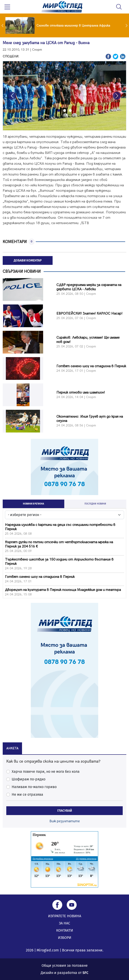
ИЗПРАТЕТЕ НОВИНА (65, 916)
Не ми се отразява (27, 794)
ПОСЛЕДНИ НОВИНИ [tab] (95, 504)
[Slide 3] (70, 110)
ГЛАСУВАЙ (65, 811)
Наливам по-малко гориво (34, 787)
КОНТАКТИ (65, 930)
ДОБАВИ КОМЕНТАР (28, 260)
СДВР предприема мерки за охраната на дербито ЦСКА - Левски (89, 287)
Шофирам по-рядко (29, 779)
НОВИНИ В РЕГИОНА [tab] (33, 504)
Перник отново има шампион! (81, 393)
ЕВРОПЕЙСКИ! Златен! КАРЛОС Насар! (89, 314)
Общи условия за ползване (65, 965)
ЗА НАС (64, 923)
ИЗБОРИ (65, 938)
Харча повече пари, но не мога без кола (46, 772)
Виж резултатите (65, 821)
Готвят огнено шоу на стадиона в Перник (91, 366)
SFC (85, 973)
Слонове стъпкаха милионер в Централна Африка (73, 26)
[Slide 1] (59, 110)
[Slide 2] (64, 110)
